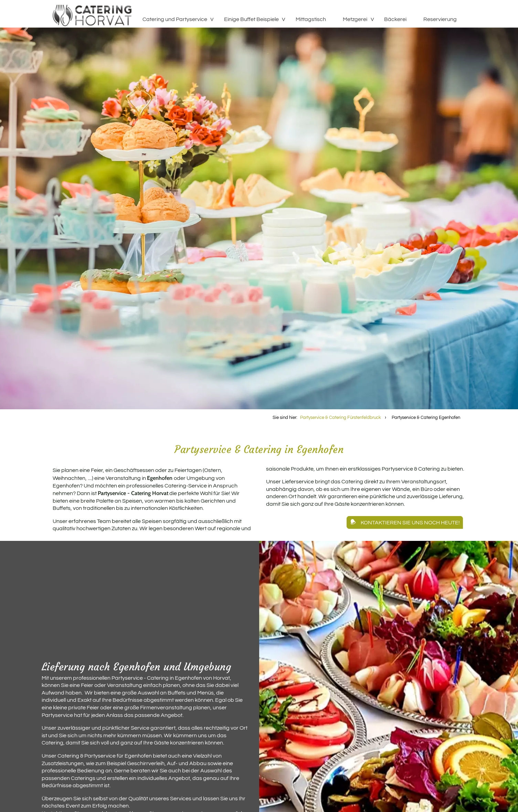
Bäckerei (395, 19)
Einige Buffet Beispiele (251, 19)
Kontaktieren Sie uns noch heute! (410, 522)
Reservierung (440, 19)
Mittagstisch (311, 19)
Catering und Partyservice (175, 19)
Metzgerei (355, 19)
